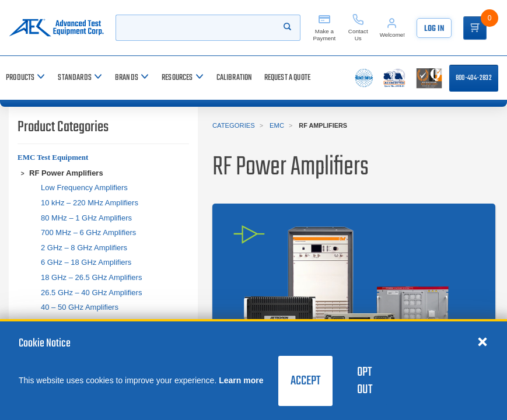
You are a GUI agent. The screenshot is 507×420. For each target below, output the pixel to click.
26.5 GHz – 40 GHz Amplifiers (91, 293)
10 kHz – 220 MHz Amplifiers (90, 203)
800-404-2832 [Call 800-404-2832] (474, 78)
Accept (305, 381)
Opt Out (365, 381)
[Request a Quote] (288, 78)
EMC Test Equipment (53, 157)
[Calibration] (235, 78)
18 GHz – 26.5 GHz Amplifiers (91, 277)
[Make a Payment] (324, 28)
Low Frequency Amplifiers (84, 188)
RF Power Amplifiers (66, 173)
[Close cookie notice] (482, 341)
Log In (434, 29)
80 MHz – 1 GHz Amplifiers (86, 218)
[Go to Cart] (475, 28)
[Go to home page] (56, 28)
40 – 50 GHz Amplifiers (80, 307)
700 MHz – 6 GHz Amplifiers (88, 232)
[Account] (392, 28)
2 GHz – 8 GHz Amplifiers (84, 248)
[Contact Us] (358, 28)
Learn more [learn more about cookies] (241, 380)
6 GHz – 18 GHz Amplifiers (86, 262)
